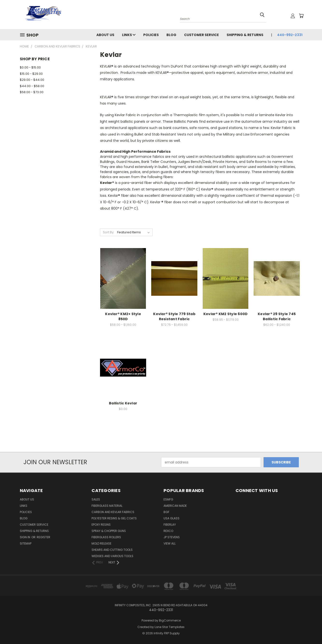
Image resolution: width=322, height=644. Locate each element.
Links (129, 35)
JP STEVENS (172, 537)
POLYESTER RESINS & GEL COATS (114, 518)
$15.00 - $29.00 (31, 74)
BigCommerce (170, 620)
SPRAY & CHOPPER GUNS (109, 531)
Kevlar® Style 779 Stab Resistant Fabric (174, 316)
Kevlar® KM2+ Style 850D (123, 316)
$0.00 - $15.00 (30, 67)
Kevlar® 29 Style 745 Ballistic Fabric (277, 316)
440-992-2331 (290, 35)
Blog (171, 35)
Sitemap (26, 543)
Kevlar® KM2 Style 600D (226, 314)
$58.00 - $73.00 (32, 92)
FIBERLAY (170, 525)
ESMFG (168, 499)
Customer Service (201, 35)
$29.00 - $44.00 (32, 80)
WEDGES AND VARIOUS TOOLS (112, 556)
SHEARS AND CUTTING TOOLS (112, 550)
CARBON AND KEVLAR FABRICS (113, 512)
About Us (105, 35)
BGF (166, 512)
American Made (175, 506)
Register (43, 537)
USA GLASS (172, 518)
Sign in (25, 537)
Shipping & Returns (245, 35)
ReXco (168, 531)
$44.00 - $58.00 (32, 86)
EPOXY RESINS (101, 525)
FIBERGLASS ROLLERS (106, 537)
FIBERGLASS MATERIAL (107, 506)
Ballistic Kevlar (123, 403)
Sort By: (109, 232)
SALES (96, 499)
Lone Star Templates (170, 627)
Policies (151, 35)
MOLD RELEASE (101, 543)
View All (170, 543)
